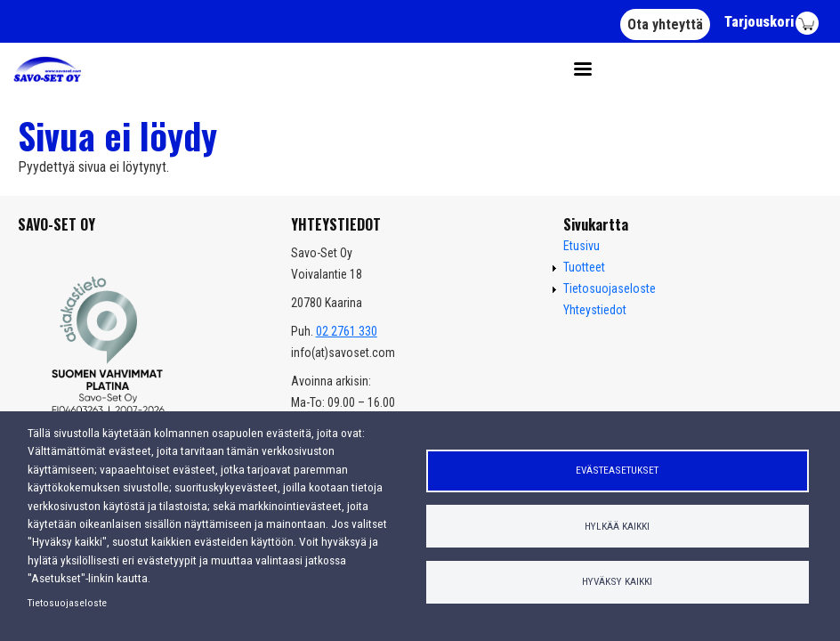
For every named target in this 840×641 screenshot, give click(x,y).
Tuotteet (584, 267)
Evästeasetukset (617, 470)
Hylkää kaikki (617, 526)
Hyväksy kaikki (617, 581)
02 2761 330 (347, 331)
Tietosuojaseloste (67, 603)
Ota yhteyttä (665, 24)
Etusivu (582, 246)
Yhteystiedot (595, 310)
